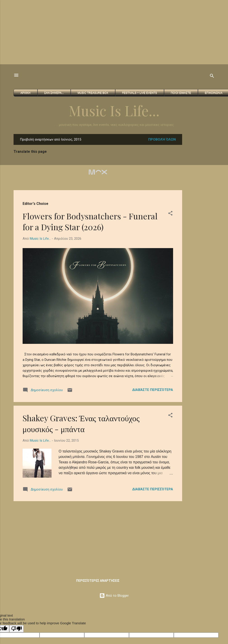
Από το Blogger (114, 596)
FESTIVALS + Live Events (140, 93)
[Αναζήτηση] (212, 77)
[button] (170, 214)
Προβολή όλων (162, 139)
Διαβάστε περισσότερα (153, 390)
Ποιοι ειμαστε (181, 93)
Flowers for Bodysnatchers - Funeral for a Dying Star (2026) (90, 221)
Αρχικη (26, 93)
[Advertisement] (87, 32)
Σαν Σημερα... (54, 93)
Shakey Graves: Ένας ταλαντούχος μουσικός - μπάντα (81, 423)
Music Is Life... (114, 110)
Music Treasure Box (93, 93)
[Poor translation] (16, 629)
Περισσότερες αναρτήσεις (98, 581)
